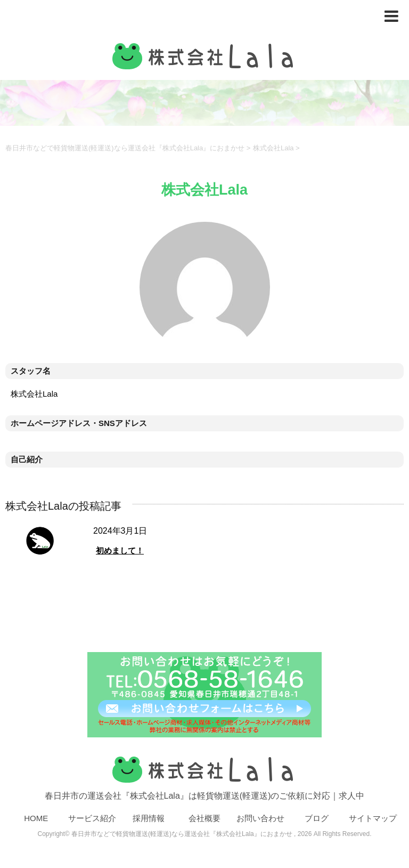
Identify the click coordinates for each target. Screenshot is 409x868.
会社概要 (204, 818)
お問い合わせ (260, 818)
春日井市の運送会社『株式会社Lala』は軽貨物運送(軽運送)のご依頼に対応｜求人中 (204, 775)
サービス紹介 (92, 818)
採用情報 (149, 818)
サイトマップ (373, 818)
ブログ (317, 818)
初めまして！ (120, 550)
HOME (36, 818)
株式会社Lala (273, 148)
